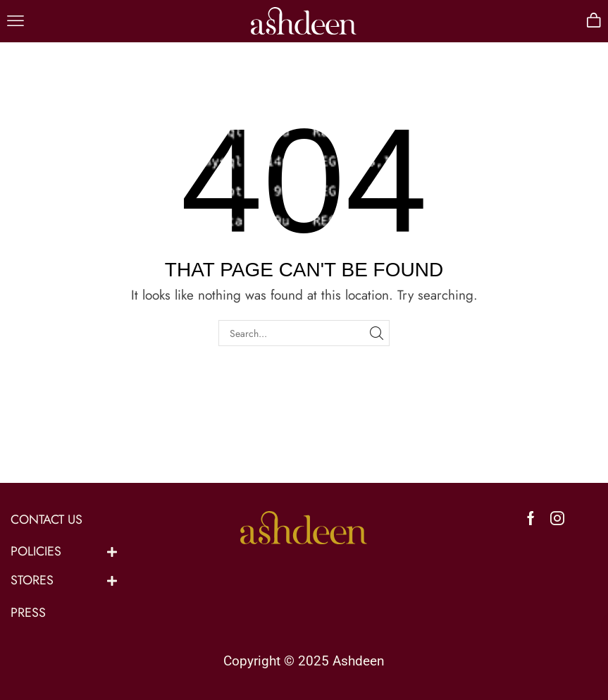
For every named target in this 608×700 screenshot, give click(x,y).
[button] (15, 21)
